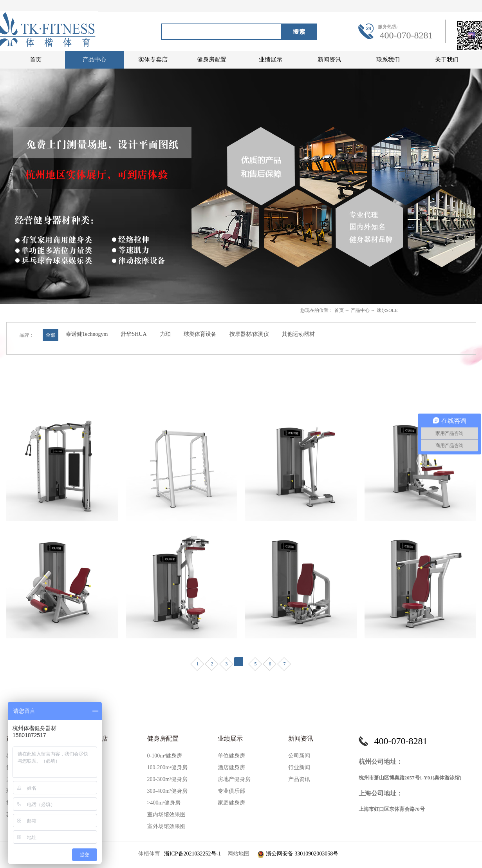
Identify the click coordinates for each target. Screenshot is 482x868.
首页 (36, 60)
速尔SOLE (387, 310)
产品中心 (360, 310)
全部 (51, 335)
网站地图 (237, 854)
